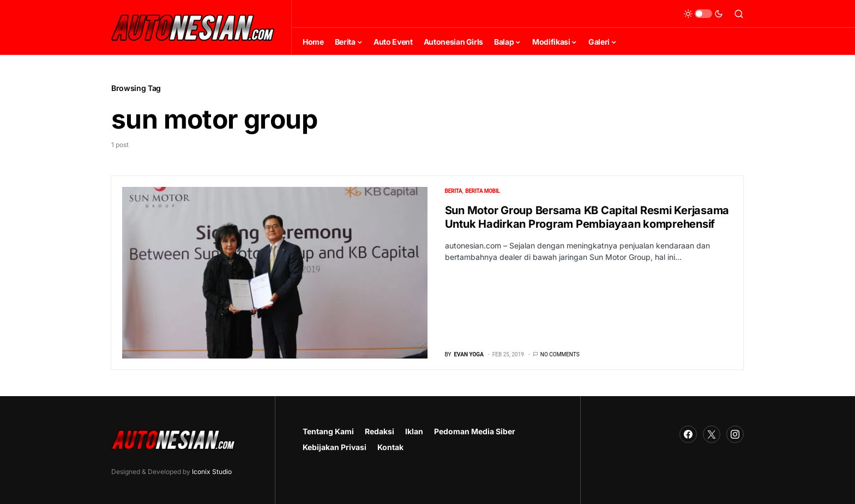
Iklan (414, 431)
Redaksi (380, 431)
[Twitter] (712, 434)
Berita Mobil (482, 191)
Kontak (390, 447)
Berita (454, 191)
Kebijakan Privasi (335, 447)
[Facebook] (688, 434)
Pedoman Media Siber (475, 431)
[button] (703, 14)
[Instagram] (735, 434)
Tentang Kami (328, 431)
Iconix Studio (212, 472)
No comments (560, 354)
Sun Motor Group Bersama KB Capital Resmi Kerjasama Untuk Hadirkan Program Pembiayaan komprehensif (587, 217)
